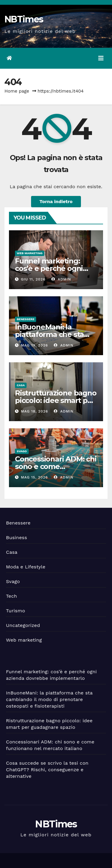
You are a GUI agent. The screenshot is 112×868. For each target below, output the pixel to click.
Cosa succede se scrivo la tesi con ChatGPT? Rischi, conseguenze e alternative (47, 770)
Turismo (16, 611)
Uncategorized (23, 625)
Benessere (26, 319)
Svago (22, 451)
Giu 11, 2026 (33, 279)
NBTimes (24, 19)
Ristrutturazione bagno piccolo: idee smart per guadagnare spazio (56, 400)
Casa (21, 385)
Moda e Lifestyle (26, 567)
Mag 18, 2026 (34, 411)
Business (17, 537)
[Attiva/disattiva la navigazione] (101, 58)
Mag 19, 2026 (34, 345)
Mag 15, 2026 (34, 477)
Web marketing (30, 253)
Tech (11, 596)
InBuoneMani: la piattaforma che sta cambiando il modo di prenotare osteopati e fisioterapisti (49, 699)
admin (61, 279)
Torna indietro (56, 201)
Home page (17, 91)
